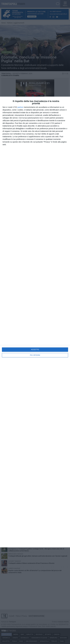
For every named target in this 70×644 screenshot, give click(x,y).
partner (20, 107)
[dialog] (35, 322)
